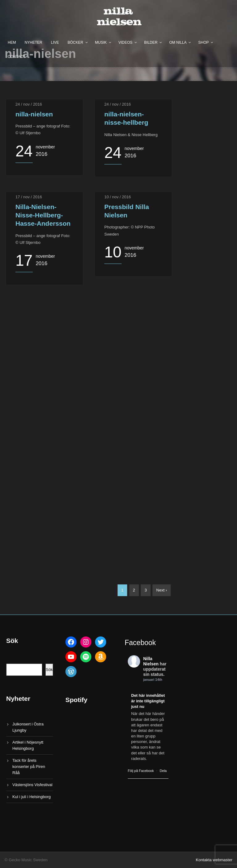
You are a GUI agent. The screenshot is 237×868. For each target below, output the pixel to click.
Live (55, 42)
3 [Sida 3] (146, 590)
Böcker (75, 42)
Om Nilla (178, 42)
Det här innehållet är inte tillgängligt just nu (148, 701)
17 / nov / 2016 (29, 197)
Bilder (151, 42)
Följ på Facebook (141, 771)
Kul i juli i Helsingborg (31, 797)
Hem (12, 42)
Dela (163, 771)
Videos (125, 42)
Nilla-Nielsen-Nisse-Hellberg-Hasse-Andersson (43, 215)
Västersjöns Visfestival (32, 785)
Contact (17, 57)
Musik (101, 42)
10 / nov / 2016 (118, 197)
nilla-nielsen (34, 114)
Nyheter (33, 42)
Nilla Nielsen (151, 661)
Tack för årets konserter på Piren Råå (29, 767)
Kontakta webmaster (214, 860)
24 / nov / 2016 (29, 104)
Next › (162, 590)
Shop (203, 42)
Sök (49, 670)
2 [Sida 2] (134, 590)
